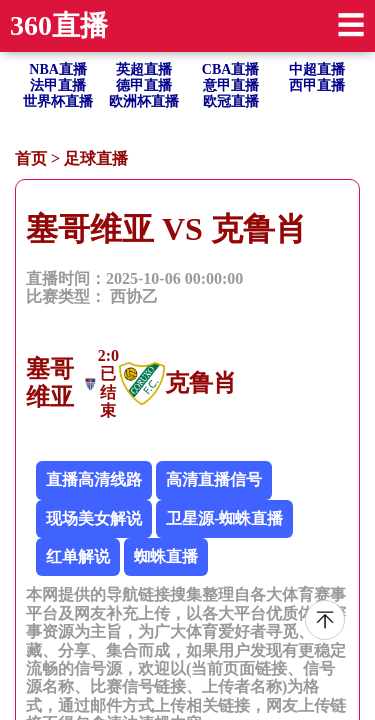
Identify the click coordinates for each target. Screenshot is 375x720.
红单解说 (78, 556)
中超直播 (317, 69)
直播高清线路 (94, 479)
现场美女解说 (94, 518)
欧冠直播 (231, 101)
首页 (31, 158)
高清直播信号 (214, 479)
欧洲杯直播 (144, 101)
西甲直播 (317, 85)
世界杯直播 (58, 101)
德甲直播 (144, 85)
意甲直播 (231, 85)
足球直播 (96, 158)
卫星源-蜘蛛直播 (224, 518)
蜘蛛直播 (166, 556)
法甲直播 (58, 85)
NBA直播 (58, 69)
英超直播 (144, 69)
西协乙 (134, 296)
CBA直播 (231, 69)
